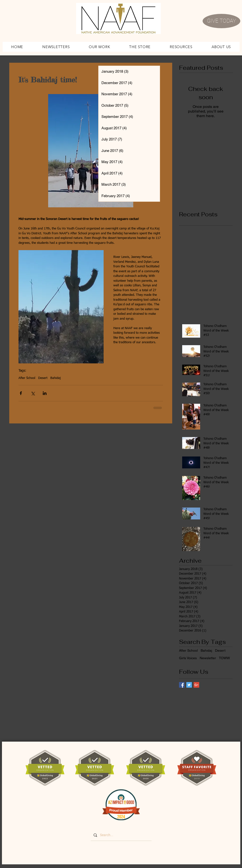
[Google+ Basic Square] (196, 685)
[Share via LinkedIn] (45, 393)
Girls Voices (188, 658)
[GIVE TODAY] (221, 21)
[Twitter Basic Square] (189, 685)
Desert (43, 378)
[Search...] (121, 835)
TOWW (224, 658)
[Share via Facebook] (21, 393)
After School (27, 378)
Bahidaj (56, 378)
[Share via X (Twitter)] (33, 393)
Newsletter (208, 658)
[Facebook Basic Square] (182, 685)
